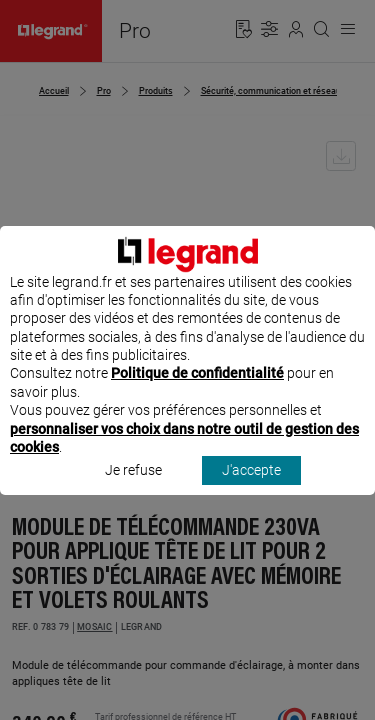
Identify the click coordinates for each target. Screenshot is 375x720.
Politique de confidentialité (197, 392)
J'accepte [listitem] (251, 489)
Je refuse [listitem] (133, 489)
